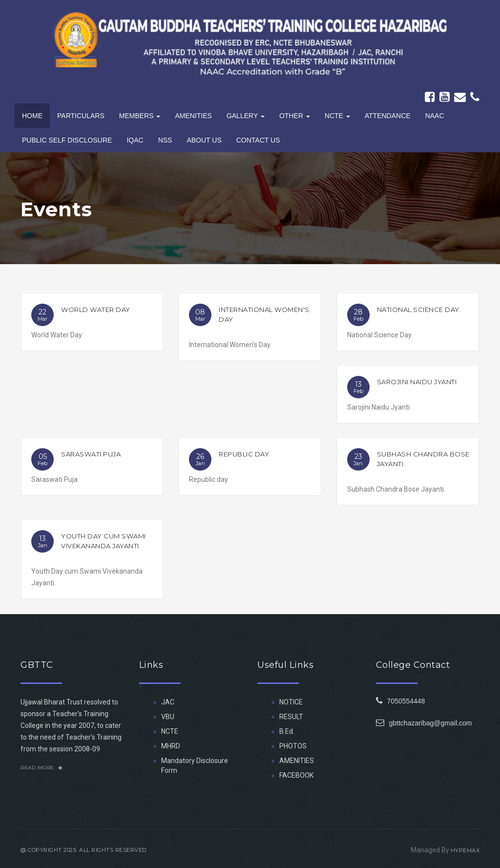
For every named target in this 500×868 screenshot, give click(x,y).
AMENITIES (297, 761)
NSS (165, 140)
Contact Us (258, 140)
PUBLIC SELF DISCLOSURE (67, 140)
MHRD (171, 746)
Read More (42, 768)
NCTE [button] (337, 116)
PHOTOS (293, 746)
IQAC (135, 140)
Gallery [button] (246, 116)
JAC (168, 702)
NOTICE (291, 702)
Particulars (81, 116)
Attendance (388, 116)
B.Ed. (287, 731)
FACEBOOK (296, 775)
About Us (204, 140)
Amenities (193, 116)
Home (32, 116)
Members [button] (140, 116)
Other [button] (295, 116)
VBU (168, 717)
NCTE (170, 731)
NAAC (435, 116)
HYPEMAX (465, 850)
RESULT (291, 717)
